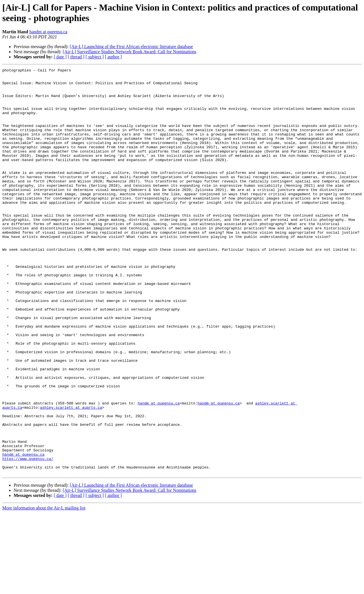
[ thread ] (76, 57)
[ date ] (60, 57)
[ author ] (113, 57)
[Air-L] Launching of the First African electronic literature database (131, 47)
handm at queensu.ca (48, 32)
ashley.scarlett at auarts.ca (71, 476)
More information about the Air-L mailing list (44, 589)
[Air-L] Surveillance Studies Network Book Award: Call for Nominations (129, 52)
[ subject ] (95, 57)
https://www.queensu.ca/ (28, 537)
